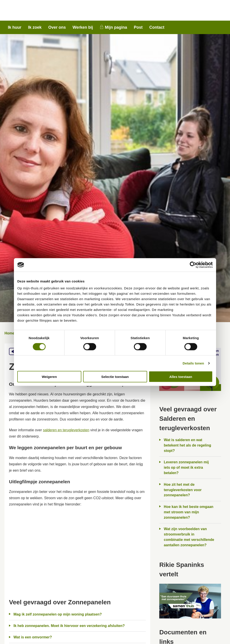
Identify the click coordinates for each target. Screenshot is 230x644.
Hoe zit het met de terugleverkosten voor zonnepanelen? (183, 490)
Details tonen (193, 363)
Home (9, 333)
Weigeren (49, 377)
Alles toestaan (181, 377)
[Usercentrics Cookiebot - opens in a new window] (193, 265)
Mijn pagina (116, 27)
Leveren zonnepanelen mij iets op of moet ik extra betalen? (186, 467)
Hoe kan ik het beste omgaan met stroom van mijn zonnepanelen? (189, 512)
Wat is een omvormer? (33, 637)
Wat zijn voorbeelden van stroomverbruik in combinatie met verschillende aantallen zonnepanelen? (189, 537)
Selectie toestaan (115, 377)
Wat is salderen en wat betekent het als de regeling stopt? (187, 445)
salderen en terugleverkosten (66, 430)
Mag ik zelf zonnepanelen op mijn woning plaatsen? (58, 614)
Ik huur (15, 27)
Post (138, 27)
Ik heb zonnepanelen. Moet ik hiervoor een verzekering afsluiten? (69, 626)
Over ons (57, 27)
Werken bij (83, 27)
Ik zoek (35, 27)
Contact (157, 27)
